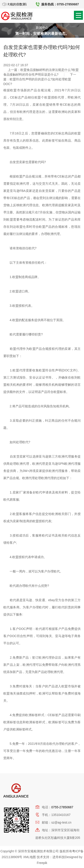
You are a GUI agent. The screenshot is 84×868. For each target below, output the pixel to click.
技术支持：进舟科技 (51, 857)
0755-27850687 (62, 807)
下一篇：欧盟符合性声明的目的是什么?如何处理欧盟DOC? (40, 79)
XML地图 (29, 857)
